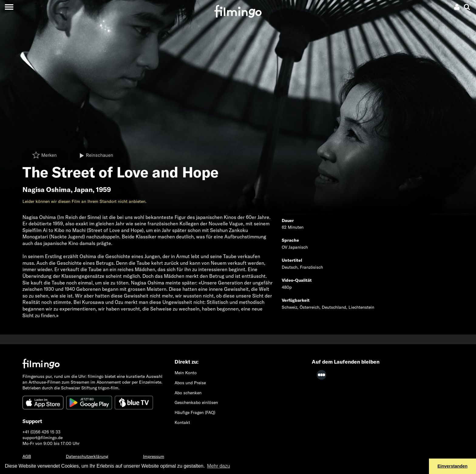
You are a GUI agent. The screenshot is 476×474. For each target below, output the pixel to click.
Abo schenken (188, 393)
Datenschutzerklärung (87, 456)
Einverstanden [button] (452, 466)
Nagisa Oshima (47, 190)
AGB (27, 456)
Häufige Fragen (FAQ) (195, 412)
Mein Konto (186, 373)
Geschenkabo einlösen (196, 402)
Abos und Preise (190, 383)
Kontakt (182, 422)
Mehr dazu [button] (219, 466)
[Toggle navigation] (9, 7)
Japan (83, 190)
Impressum (154, 456)
